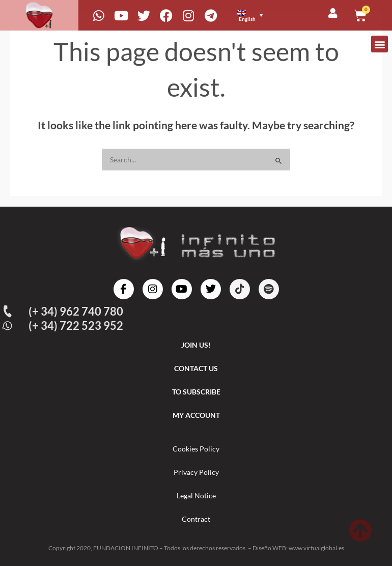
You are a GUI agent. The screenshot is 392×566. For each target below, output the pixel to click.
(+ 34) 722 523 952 (76, 326)
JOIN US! (196, 345)
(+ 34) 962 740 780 (76, 311)
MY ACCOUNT (196, 415)
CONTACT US (196, 368)
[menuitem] (250, 15)
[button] (380, 44)
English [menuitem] (247, 19)
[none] (251, 15)
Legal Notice (196, 496)
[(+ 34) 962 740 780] (8, 312)
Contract (196, 519)
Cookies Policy (196, 449)
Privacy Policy (196, 472)
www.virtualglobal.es (316, 548)
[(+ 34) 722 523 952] (8, 326)
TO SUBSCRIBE (196, 392)
